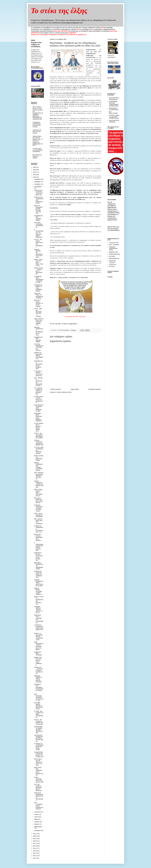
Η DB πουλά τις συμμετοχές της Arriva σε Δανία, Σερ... (38, 192)
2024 (34, 172)
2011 (34, 858)
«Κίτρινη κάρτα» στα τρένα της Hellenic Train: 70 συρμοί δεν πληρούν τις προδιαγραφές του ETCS (38, 141)
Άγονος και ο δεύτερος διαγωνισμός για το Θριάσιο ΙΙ (38, 537)
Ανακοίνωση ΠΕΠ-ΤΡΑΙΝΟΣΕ (38, 654)
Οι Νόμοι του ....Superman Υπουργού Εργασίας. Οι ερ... (38, 670)
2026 (34, 167)
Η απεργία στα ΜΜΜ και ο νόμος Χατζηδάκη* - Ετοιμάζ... (39, 288)
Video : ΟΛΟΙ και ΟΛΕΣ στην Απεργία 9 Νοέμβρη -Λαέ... (39, 322)
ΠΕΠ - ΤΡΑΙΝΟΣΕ (114, 245)
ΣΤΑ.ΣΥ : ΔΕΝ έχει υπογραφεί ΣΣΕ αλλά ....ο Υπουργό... (38, 313)
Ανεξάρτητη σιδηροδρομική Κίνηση (113, 248)
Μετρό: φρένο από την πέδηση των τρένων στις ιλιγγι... (38, 762)
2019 (34, 839)
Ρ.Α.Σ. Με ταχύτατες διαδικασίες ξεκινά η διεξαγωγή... (38, 787)
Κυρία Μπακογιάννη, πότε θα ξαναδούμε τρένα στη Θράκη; (39, 646)
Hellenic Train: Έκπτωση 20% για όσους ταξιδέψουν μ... (38, 661)
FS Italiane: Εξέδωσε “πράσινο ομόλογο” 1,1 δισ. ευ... (38, 610)
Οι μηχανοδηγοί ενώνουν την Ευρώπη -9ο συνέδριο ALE (39, 754)
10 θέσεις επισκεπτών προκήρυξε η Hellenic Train (39, 443)
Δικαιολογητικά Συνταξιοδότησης (114, 109)
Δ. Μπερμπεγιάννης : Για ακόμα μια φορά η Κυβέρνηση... (39, 233)
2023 (34, 175)
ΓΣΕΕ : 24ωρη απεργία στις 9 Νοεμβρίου (38, 515)
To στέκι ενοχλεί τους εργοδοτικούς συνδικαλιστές (38, 150)
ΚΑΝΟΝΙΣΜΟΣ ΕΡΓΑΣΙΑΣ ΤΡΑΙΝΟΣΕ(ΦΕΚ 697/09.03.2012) (114, 104)
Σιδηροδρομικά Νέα (115, 254)
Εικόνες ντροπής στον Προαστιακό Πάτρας (39, 458)
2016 (34, 846)
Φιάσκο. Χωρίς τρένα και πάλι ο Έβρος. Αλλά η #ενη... (38, 263)
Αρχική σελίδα (75, 389)
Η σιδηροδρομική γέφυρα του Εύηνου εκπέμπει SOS (39, 547)
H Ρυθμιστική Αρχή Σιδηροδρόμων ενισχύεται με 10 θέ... (39, 279)
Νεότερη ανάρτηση (56, 389)
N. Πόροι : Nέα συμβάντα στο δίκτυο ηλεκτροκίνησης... (39, 714)
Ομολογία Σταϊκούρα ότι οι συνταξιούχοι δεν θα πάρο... (39, 331)
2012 (34, 856)
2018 (34, 841)
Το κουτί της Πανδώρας (112, 261)
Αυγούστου (38, 812)
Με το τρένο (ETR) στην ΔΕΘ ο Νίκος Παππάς (38, 500)
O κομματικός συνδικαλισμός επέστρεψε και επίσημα (37, 125)
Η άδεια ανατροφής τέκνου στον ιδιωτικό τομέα (39, 780)
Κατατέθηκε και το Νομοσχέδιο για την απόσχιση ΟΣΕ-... (38, 365)
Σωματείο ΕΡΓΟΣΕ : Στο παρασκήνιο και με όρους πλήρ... (38, 253)
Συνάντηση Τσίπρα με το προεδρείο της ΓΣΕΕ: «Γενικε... (38, 508)
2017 (34, 843)
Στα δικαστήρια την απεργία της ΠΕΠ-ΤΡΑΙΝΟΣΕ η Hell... (38, 730)
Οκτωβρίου (38, 184)
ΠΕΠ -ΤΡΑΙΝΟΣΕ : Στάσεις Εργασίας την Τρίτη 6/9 (39, 806)
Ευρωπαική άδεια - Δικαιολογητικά (114, 99)
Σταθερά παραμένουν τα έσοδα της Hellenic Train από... (39, 484)
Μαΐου (36, 819)
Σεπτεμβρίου (38, 187)
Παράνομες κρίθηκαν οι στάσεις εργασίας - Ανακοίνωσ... (38, 679)
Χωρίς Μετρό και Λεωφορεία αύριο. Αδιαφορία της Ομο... (39, 408)
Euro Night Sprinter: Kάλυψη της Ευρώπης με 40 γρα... (38, 706)
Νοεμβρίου (38, 182)
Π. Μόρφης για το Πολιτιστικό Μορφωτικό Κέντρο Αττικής (39, 747)
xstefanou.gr (113, 264)
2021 (34, 834)
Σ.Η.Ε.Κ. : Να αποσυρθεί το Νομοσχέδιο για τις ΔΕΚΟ (39, 436)
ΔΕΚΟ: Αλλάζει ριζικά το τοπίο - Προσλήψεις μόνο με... (38, 493)
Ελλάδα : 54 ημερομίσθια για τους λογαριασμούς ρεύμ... (38, 637)
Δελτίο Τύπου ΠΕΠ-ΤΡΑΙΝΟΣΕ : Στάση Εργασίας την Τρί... (39, 771)
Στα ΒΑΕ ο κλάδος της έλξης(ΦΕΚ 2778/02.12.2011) (114, 117)
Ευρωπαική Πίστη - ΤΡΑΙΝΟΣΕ (114, 121)
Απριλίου (37, 822)
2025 (34, 170)
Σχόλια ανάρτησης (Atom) (64, 392)
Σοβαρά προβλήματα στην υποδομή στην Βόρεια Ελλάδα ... (38, 466)
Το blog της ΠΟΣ (114, 243)
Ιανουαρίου (38, 831)
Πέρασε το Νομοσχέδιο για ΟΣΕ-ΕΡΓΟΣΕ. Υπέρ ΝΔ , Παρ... (38, 209)
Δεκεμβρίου (38, 179)
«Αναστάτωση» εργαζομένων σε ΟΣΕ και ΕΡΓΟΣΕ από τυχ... (39, 738)
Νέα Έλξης (112, 256)
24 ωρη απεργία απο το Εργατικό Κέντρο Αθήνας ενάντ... (39, 427)
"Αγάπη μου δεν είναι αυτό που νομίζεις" (37, 132)
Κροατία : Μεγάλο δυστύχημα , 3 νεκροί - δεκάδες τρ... (38, 591)
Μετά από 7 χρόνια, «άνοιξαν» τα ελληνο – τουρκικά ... (38, 303)
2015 (34, 848)
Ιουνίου (37, 817)
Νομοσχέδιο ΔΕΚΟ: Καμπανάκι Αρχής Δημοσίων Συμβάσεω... (38, 417)
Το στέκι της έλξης (59, 11)
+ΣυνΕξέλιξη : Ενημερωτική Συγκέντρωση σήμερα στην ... (39, 628)
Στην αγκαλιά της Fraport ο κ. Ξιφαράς (37, 156)
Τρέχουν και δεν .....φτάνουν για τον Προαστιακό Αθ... (39, 271)
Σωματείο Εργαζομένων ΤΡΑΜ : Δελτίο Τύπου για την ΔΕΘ (39, 583)
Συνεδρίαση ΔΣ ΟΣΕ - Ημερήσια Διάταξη (38, 218)
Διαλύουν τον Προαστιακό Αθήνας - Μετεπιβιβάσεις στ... (39, 356)
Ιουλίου (37, 814)
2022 (34, 177)
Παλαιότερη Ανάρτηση (95, 389)
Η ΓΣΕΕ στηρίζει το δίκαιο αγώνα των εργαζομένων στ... (39, 400)
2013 (34, 853)
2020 (34, 836)
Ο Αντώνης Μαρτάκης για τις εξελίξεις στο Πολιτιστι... (39, 347)
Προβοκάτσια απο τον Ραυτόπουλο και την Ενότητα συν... (38, 557)
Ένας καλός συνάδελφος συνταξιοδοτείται (39, 225)
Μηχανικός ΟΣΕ (114, 252)
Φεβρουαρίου (38, 827)
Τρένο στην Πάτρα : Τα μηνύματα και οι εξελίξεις (39, 296)
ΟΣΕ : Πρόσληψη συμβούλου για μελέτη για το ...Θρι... (39, 697)
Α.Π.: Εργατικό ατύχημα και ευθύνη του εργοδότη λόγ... (38, 391)
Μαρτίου (37, 824)
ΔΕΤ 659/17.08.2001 (113, 113)
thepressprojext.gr (114, 258)
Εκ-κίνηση (112, 266)
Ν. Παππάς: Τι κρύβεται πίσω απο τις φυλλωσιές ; (38, 373)
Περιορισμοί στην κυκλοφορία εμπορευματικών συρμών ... (39, 688)
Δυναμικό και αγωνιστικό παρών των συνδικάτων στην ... (38, 574)
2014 (34, 851)
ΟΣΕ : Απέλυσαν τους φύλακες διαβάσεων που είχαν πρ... (39, 476)
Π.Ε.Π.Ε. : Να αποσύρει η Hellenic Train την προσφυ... (39, 722)
